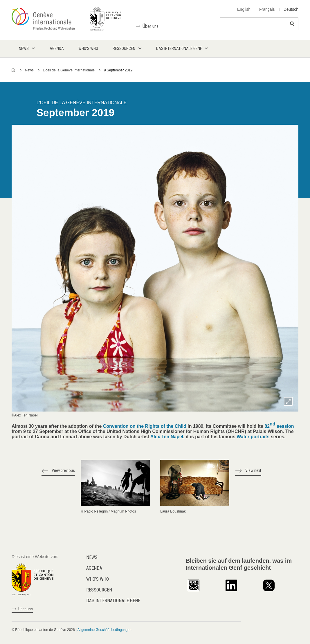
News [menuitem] (24, 48)
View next (253, 470)
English (244, 9)
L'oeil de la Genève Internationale (69, 70)
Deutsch (291, 9)
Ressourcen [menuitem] (124, 48)
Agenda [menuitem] (57, 48)
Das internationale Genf (113, 601)
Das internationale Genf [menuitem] (179, 48)
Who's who (98, 579)
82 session (279, 425)
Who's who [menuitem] (88, 48)
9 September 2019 (118, 70)
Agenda (94, 568)
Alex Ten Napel (167, 437)
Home (14, 70)
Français (267, 9)
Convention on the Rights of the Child (145, 426)
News (29, 70)
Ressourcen (99, 590)
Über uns (151, 26)
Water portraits (253, 437)
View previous (63, 470)
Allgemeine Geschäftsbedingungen (104, 630)
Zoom (288, 401)
